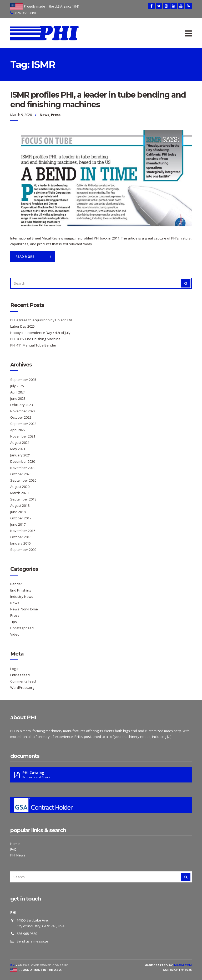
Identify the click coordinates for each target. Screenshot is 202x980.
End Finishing (21, 590)
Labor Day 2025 (22, 326)
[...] (169, 737)
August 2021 (20, 443)
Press (56, 115)
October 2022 (21, 417)
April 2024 (18, 392)
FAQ (13, 849)
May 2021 (18, 449)
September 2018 (23, 499)
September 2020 (23, 480)
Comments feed (23, 681)
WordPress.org (22, 688)
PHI (13, 965)
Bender (16, 584)
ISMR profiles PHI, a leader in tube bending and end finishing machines (98, 100)
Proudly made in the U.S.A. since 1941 (52, 6)
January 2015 (21, 543)
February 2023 (22, 405)
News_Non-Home (24, 609)
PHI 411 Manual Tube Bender (33, 345)
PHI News (18, 855)
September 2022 (23, 424)
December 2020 (23, 461)
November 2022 (23, 411)
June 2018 (18, 512)
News (44, 115)
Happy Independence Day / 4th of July (40, 333)
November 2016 (23, 531)
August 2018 (20, 505)
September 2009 (23, 550)
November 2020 (23, 468)
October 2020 (21, 474)
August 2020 (20, 487)
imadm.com (183, 965)
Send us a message (32, 941)
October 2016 (21, 537)
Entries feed (20, 675)
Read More (25, 257)
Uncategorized (22, 628)
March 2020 (19, 493)
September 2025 (23, 380)
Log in (15, 669)
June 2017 (18, 524)
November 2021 (23, 436)
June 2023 (18, 398)
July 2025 (17, 386)
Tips (14, 622)
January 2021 (21, 455)
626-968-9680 (26, 13)
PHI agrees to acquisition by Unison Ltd (41, 320)
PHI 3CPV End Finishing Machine (35, 339)
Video (15, 634)
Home (15, 844)
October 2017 (21, 518)
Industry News (22, 596)
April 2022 (18, 430)
